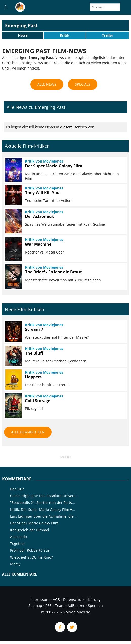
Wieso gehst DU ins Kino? (31, 557)
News (23, 35)
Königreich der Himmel (30, 530)
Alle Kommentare (19, 574)
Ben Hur (17, 489)
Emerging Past (21, 25)
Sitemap (35, 605)
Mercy (15, 564)
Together (18, 544)
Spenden (95, 605)
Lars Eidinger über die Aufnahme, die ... (44, 516)
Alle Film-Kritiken (28, 432)
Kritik (65, 35)
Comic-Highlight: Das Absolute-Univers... (44, 496)
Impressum (40, 599)
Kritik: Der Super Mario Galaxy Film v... (43, 509)
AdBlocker (76, 605)
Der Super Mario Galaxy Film (34, 523)
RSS (49, 605)
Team (60, 605)
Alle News (47, 84)
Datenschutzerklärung (82, 599)
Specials (83, 84)
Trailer (108, 35)
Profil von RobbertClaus (30, 550)
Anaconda (19, 537)
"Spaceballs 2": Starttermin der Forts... (43, 503)
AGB (56, 599)
